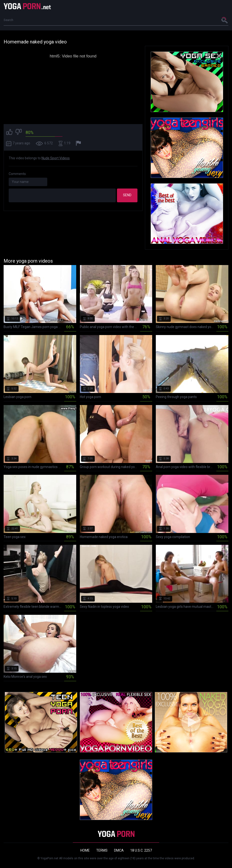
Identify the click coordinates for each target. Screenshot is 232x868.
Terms (102, 850)
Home (85, 850)
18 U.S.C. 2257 (141, 850)
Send (127, 195)
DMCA (119, 850)
